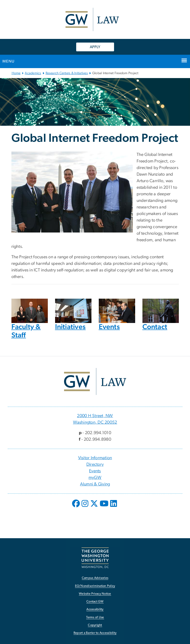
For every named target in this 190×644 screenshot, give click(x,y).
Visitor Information (95, 458)
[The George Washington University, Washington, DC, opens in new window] (95, 558)
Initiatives (70, 327)
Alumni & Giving (95, 484)
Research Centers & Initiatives (67, 73)
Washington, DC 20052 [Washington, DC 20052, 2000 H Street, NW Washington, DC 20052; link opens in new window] (95, 422)
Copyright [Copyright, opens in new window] (95, 625)
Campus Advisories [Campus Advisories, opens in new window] (95, 578)
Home (16, 73)
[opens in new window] (76, 507)
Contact (155, 327)
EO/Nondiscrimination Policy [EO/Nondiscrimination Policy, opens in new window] (95, 586)
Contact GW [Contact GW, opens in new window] (95, 602)
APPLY (95, 47)
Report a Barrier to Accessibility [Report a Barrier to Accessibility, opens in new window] (95, 633)
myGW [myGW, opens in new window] (95, 478)
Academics (33, 73)
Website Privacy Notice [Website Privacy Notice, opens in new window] (95, 594)
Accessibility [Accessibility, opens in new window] (95, 609)
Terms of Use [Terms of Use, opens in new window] (95, 617)
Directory (95, 465)
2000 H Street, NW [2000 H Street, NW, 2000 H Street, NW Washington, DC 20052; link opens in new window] (95, 416)
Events (109, 327)
